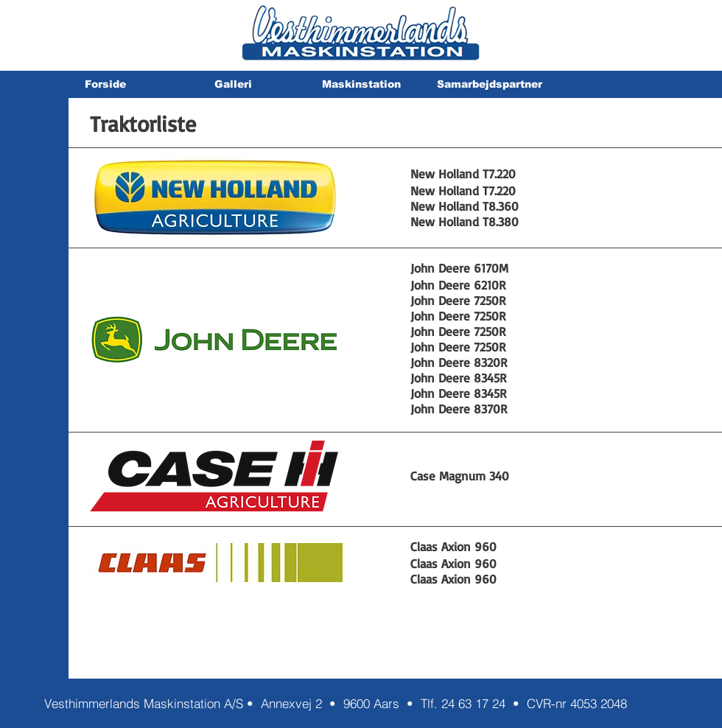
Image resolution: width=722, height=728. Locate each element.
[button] (233, 84)
